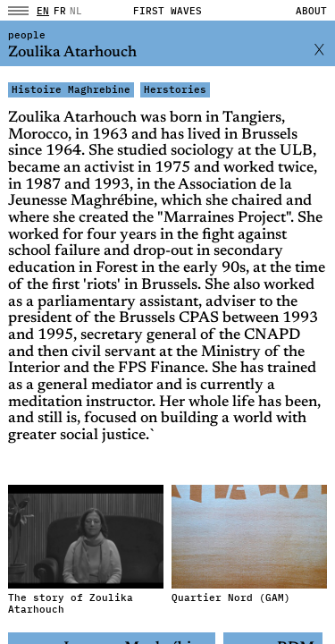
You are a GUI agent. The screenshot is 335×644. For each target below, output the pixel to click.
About (311, 11)
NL (76, 11)
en (43, 11)
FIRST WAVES (167, 11)
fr (60, 11)
